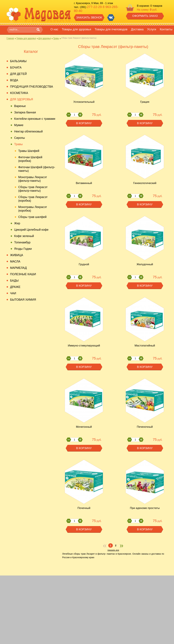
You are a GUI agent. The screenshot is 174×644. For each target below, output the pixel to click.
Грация (145, 102)
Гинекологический (145, 183)
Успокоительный (84, 102)
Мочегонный (84, 427)
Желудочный (145, 264)
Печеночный (145, 427)
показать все (113, 550)
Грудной (84, 264)
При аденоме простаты (145, 508)
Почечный (84, 508)
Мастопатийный (145, 346)
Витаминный (84, 183)
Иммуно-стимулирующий (84, 346)
